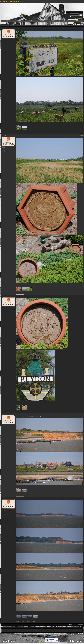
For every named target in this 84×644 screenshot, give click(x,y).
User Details (42, 21)
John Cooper (4, 28)
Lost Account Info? (79, 18)
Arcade (77, 21)
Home (7, 21)
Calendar (54, 21)
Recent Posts (65, 21)
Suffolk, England (4, 23)
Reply (81, 24)
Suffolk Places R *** (12, 23)
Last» (67, 624)
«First (60, 624)
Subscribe (81, 634)
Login (81, 15)
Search (30, 21)
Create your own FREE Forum (38, 640)
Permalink (81, 28)
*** (83, 625)
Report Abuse (41, 641)
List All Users (19, 21)
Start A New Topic (76, 24)
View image (17, 132)
